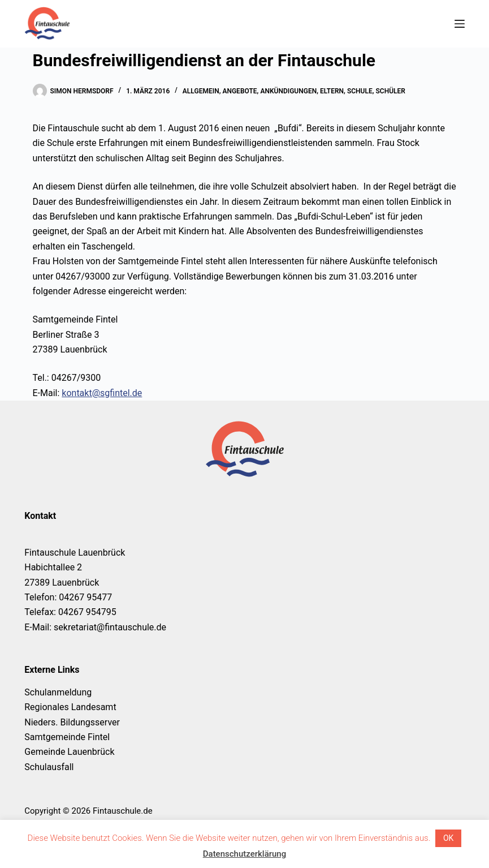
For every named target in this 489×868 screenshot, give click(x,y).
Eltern (332, 91)
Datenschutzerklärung (244, 854)
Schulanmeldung (58, 692)
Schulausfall (49, 767)
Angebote (239, 91)
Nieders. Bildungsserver (72, 722)
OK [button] (448, 838)
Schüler (391, 91)
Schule (360, 91)
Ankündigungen (288, 91)
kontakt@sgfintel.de (102, 393)
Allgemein (201, 91)
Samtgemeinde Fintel (67, 737)
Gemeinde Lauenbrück (69, 752)
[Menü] (460, 24)
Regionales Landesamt (70, 707)
